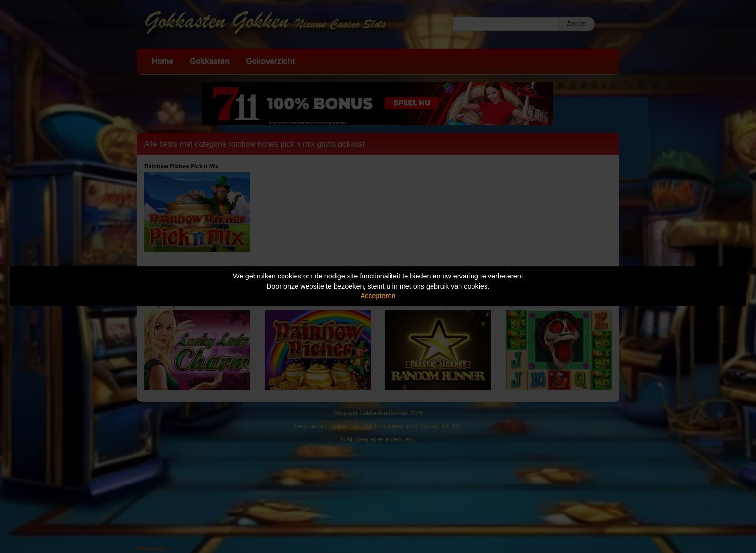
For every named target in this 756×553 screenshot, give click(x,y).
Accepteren (378, 296)
